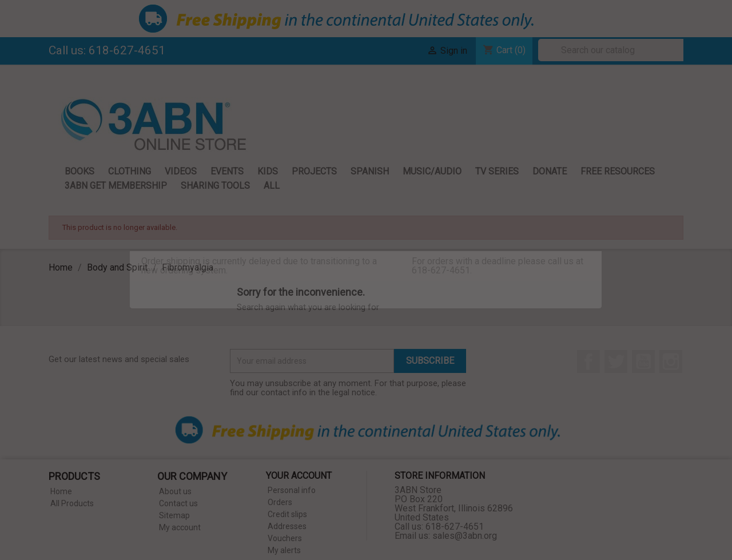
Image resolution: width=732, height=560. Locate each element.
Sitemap (174, 515)
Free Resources (618, 171)
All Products (72, 503)
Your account (299, 476)
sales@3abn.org (465, 536)
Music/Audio (432, 171)
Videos (181, 171)
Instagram (671, 362)
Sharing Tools (215, 186)
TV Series (497, 171)
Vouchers (285, 538)
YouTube (643, 362)
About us (175, 491)
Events (227, 171)
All (272, 186)
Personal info (292, 490)
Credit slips (287, 514)
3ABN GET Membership (116, 186)
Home (61, 491)
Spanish (370, 171)
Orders (280, 502)
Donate (550, 171)
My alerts (284, 550)
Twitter (616, 362)
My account (180, 527)
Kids (268, 171)
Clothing (130, 171)
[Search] (614, 50)
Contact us (178, 503)
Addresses (287, 526)
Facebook (588, 362)
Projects (314, 171)
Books (79, 171)
